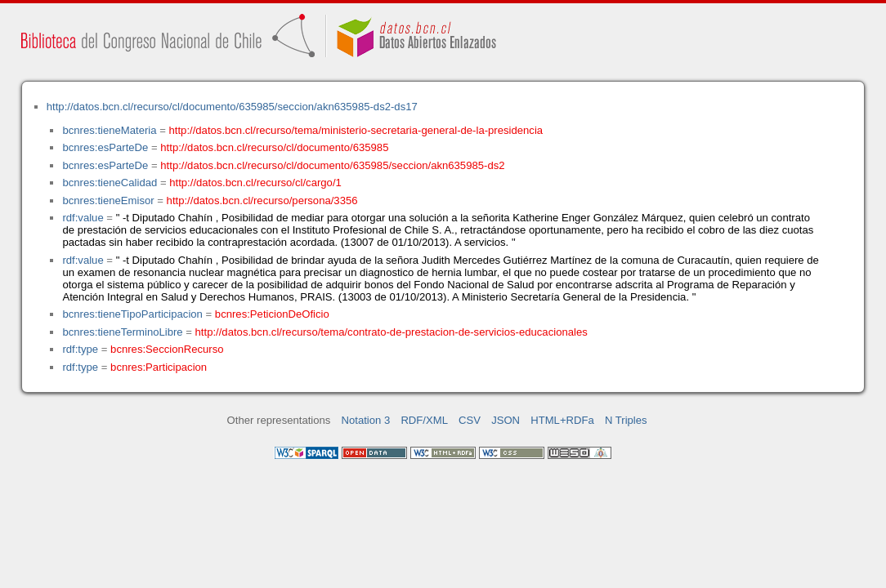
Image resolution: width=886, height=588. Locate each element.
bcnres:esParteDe (105, 147)
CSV (470, 420)
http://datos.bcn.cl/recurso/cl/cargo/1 (255, 183)
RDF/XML (424, 420)
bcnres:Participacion (159, 367)
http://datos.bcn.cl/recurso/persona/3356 (262, 200)
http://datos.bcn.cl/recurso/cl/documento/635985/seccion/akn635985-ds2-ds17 (232, 107)
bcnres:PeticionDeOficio (272, 314)
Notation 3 (366, 420)
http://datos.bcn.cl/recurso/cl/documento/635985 (274, 147)
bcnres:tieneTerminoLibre (122, 332)
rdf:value (83, 218)
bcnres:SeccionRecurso (167, 349)
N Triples (626, 420)
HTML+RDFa (562, 420)
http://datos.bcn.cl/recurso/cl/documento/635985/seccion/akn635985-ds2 (332, 165)
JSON (506, 420)
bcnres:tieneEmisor (108, 200)
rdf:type (80, 349)
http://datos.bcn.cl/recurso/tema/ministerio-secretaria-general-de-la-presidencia (356, 130)
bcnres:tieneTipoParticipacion (132, 314)
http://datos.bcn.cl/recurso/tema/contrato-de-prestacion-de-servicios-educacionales (392, 332)
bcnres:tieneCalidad (110, 183)
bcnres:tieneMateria (109, 130)
